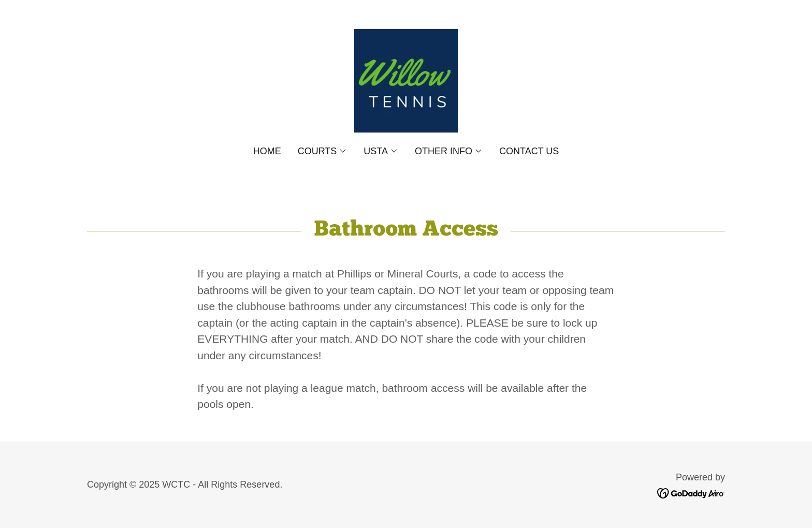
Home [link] (267, 151)
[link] (406, 80)
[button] (323, 151)
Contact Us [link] (529, 151)
